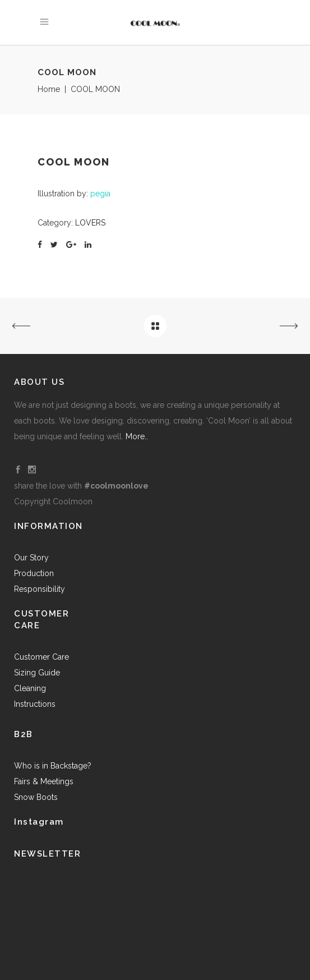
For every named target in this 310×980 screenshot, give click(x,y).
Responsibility (40, 589)
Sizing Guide (37, 673)
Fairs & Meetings (44, 781)
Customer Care (41, 657)
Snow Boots (36, 797)
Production (34, 573)
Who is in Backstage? (53, 766)
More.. (137, 436)
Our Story (31, 558)
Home (49, 89)
